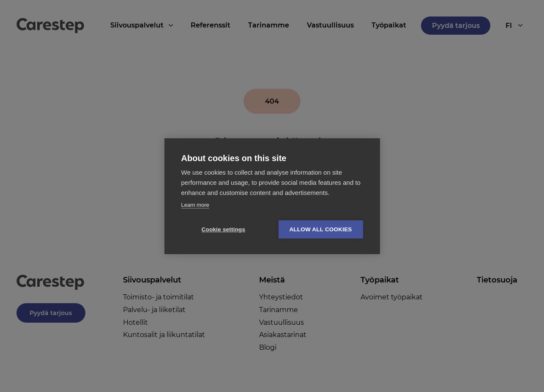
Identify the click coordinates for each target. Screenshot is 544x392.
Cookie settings (224, 229)
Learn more (195, 205)
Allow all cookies (320, 229)
